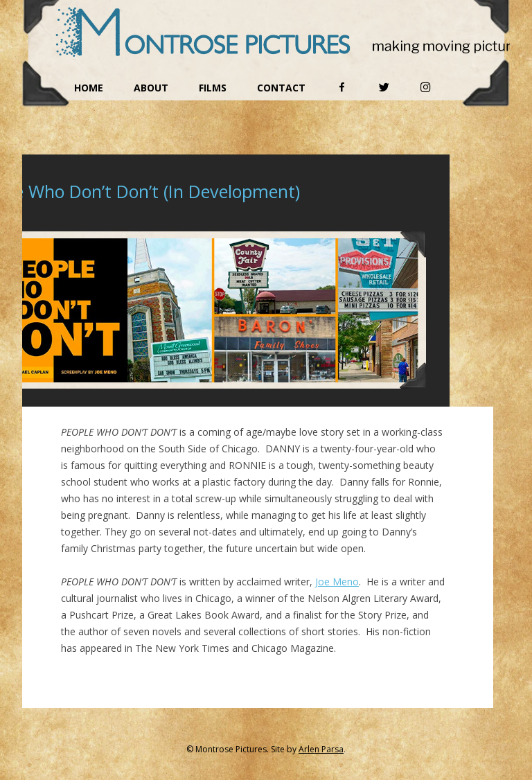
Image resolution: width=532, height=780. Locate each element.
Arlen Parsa (321, 749)
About (151, 88)
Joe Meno (337, 582)
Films (213, 88)
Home (89, 88)
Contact (281, 88)
